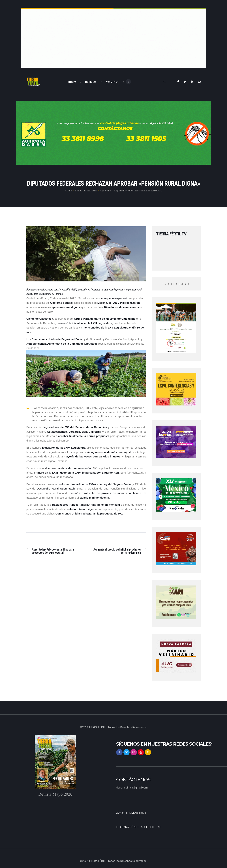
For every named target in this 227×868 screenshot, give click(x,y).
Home (68, 191)
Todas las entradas (86, 191)
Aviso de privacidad (132, 813)
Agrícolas (106, 191)
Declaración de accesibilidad (140, 827)
